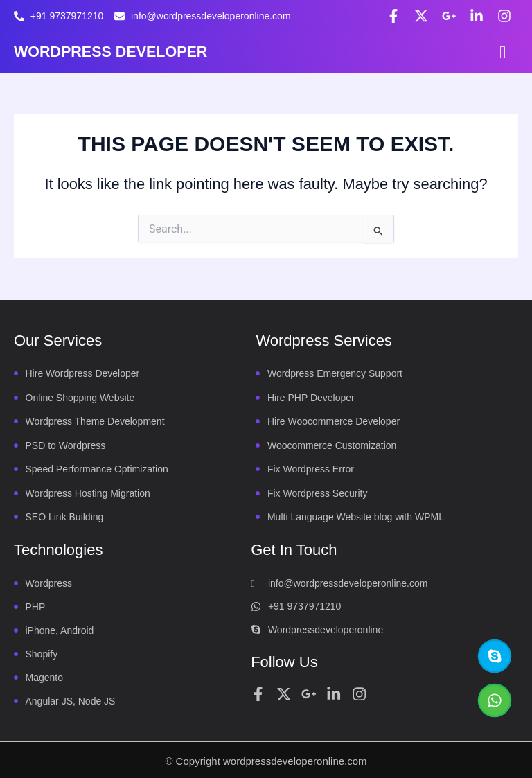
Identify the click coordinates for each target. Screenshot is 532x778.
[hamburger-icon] (503, 52)
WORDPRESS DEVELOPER (113, 52)
